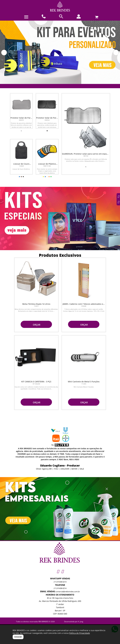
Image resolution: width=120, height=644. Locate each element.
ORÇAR (36, 325)
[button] (4, 53)
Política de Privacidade (80, 633)
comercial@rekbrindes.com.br (68, 592)
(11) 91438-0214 (60, 582)
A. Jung (81, 622)
